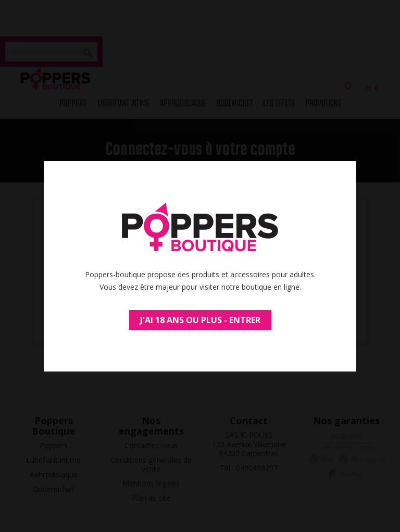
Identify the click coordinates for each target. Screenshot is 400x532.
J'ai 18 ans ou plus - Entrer (200, 320)
